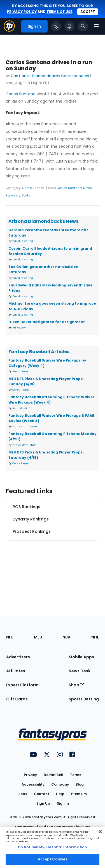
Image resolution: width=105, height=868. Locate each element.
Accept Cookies (53, 859)
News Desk (80, 671)
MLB (38, 637)
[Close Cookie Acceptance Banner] (100, 832)
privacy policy (22, 12)
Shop (76, 685)
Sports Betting (84, 699)
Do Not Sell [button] (53, 775)
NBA (66, 637)
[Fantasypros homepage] (9, 30)
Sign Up (43, 803)
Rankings (13, 195)
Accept (88, 12)
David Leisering (23, 241)
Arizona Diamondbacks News (43, 221)
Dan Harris (20, 76)
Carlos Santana (21, 94)
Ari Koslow (19, 327)
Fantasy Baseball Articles (39, 352)
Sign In (63, 803)
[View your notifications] (69, 26)
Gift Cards (17, 699)
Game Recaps (33, 188)
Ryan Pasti (20, 408)
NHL (95, 637)
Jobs (23, 794)
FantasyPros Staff (24, 445)
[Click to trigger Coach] (56, 26)
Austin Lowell (21, 371)
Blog (80, 784)
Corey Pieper (21, 390)
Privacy (30, 775)
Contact (42, 794)
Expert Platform (22, 685)
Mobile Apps (81, 657)
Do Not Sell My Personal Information (53, 847)
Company (60, 784)
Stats (26, 195)
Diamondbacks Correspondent (61, 76)
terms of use (59, 12)
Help (60, 794)
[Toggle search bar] (83, 26)
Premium (79, 794)
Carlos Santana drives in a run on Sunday (49, 65)
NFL (10, 637)
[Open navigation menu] (96, 26)
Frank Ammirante (25, 426)
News (88, 188)
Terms (76, 775)
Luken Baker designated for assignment (47, 322)
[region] (53, 847)
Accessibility (33, 784)
